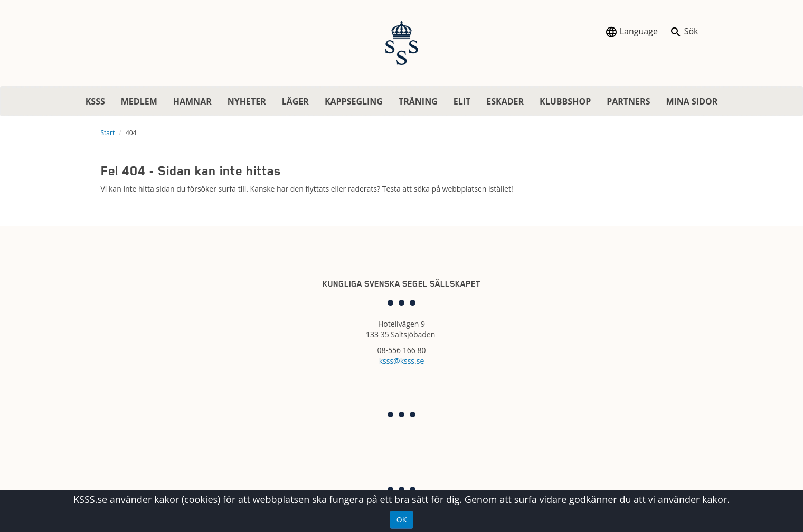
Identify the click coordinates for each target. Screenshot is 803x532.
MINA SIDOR (692, 101)
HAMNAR (192, 101)
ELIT (462, 101)
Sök (684, 32)
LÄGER (295, 101)
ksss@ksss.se (402, 361)
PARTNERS (628, 101)
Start (108, 133)
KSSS (95, 101)
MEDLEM (139, 101)
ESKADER (505, 101)
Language (631, 32)
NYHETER (247, 101)
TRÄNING (418, 101)
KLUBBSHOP (565, 101)
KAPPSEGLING (354, 101)
